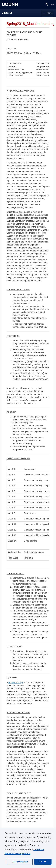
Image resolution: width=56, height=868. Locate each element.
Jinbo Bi (7, 13)
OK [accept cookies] (43, 862)
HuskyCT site (16, 683)
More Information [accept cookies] (20, 862)
